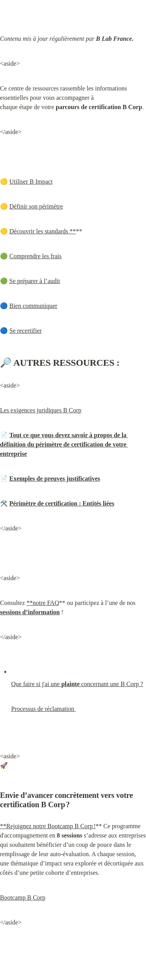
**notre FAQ (43, 603)
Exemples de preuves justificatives (55, 479)
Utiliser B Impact (31, 182)
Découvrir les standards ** (43, 231)
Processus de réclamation (44, 709)
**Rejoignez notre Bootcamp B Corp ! (48, 826)
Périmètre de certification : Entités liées (62, 503)
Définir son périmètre (36, 206)
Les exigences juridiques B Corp (41, 410)
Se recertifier (26, 331)
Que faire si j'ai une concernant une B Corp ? (77, 684)
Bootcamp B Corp (23, 897)
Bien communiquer (33, 306)
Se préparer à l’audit (35, 281)
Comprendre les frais (35, 256)
